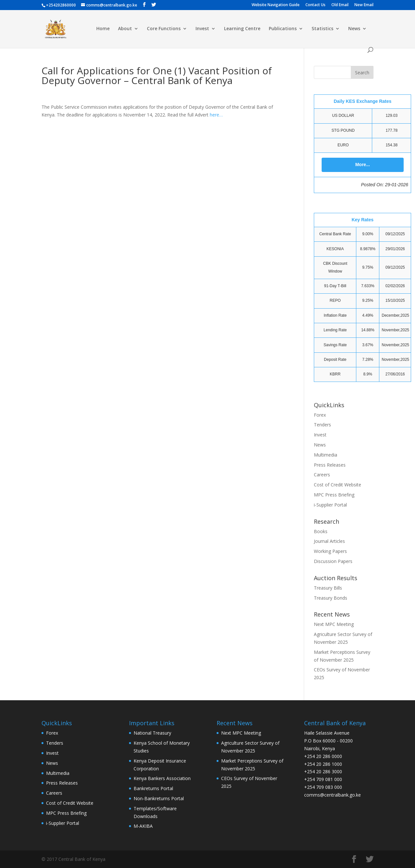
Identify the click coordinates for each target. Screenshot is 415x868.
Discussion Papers (333, 561)
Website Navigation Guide (276, 5)
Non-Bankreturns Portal (159, 798)
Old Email (340, 5)
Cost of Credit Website (338, 485)
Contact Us (315, 5)
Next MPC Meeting (334, 624)
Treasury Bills (328, 588)
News (354, 29)
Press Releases (330, 465)
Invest (202, 29)
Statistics (322, 29)
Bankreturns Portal (153, 788)
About (125, 29)
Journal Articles (329, 541)
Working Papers (330, 551)
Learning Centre (242, 29)
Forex (320, 415)
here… (216, 115)
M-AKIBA (143, 826)
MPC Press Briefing (334, 495)
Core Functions (164, 29)
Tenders (322, 425)
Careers (322, 475)
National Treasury (152, 733)
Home (103, 29)
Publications (283, 29)
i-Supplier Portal (330, 505)
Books (321, 531)
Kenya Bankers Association (162, 778)
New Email (364, 5)
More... (363, 165)
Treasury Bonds (331, 598)
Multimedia (326, 455)
